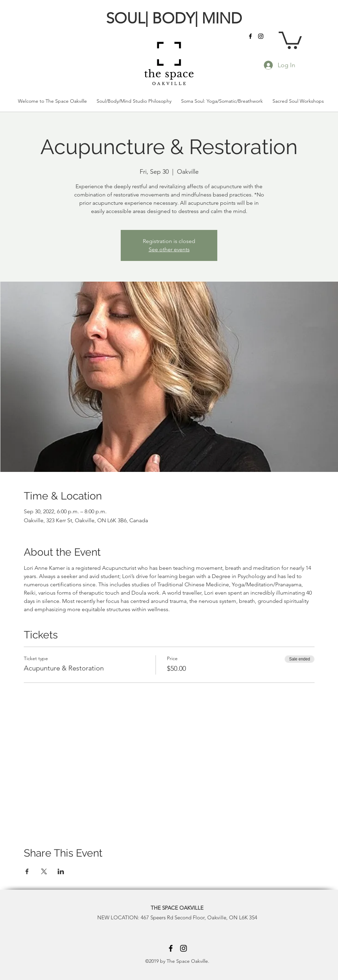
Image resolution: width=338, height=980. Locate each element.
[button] (290, 39)
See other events (169, 249)
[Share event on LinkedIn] (61, 871)
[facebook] (250, 36)
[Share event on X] (44, 871)
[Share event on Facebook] (27, 871)
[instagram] (261, 36)
